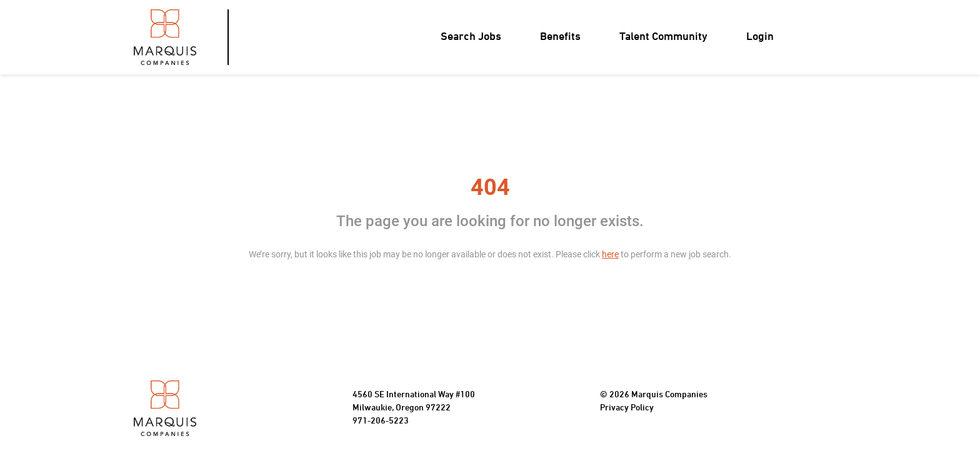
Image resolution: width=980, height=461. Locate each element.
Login (760, 37)
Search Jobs (471, 37)
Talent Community (663, 37)
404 (490, 187)
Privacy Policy (627, 408)
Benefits (560, 37)
